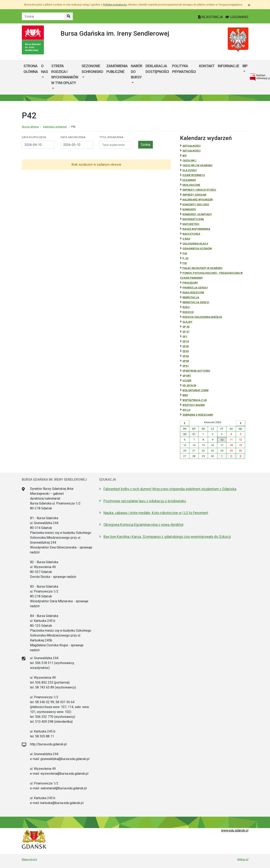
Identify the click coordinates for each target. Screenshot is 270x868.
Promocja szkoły (195, 288)
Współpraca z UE (195, 400)
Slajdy (187, 322)
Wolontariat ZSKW (196, 390)
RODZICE (188, 312)
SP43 (186, 351)
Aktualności (192, 146)
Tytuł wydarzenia (111, 137)
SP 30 (186, 327)
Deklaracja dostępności (157, 69)
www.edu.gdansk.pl (235, 830)
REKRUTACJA (191, 297)
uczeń (187, 381)
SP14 (186, 341)
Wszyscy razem (194, 405)
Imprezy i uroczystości (199, 190)
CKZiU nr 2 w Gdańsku (197, 165)
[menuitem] (44, 77)
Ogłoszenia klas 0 (195, 244)
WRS (185, 395)
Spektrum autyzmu (196, 371)
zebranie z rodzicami (198, 415)
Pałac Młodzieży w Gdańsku (202, 268)
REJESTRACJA (211, 17)
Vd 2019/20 (189, 385)
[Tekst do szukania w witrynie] (43, 16)
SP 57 (186, 332)
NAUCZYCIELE (191, 234)
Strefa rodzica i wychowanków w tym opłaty (65, 74)
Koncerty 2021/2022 (196, 204)
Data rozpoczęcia (34, 137)
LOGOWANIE (237, 17)
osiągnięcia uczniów (197, 248)
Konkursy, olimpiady (197, 214)
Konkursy (189, 209)
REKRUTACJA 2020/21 (196, 302)
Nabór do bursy (137, 72)
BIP (245, 66)
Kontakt (207, 66)
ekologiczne (191, 185)
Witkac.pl (243, 859)
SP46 (186, 356)
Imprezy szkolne (194, 195)
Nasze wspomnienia (196, 229)
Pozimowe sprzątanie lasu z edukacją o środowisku (145, 501)
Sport (187, 376)
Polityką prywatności (115, 5)
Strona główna (31, 69)
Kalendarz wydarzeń (55, 127)
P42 (185, 253)
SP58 (186, 361)
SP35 (186, 346)
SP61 (186, 366)
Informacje (228, 66)
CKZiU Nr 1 (189, 160)
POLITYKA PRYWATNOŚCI (184, 69)
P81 (185, 263)
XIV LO (186, 410)
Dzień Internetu (194, 175)
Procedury (190, 283)
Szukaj (146, 145)
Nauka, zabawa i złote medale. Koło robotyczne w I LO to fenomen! (156, 513)
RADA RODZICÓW (193, 292)
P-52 (185, 258)
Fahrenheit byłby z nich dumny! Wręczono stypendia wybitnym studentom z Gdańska (170, 489)
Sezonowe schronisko (92, 69)
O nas (44, 69)
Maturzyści (191, 224)
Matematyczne (193, 219)
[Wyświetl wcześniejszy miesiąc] (185, 423)
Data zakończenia (73, 137)
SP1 (185, 337)
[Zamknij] (249, 5)
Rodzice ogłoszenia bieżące (202, 317)
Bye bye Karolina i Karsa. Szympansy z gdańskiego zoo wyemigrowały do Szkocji (167, 537)
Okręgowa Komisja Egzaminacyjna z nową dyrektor (144, 525)
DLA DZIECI (190, 170)
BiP (185, 156)
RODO (186, 307)
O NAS (186, 239)
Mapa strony (29, 859)
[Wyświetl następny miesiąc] (241, 423)
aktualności (192, 151)
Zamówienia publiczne (117, 69)
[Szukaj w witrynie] (69, 16)
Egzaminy (189, 180)
